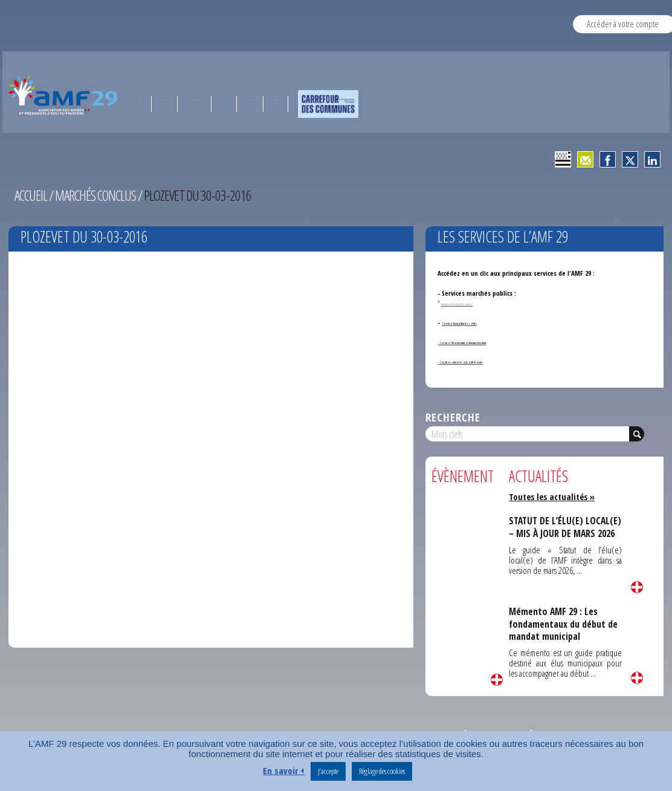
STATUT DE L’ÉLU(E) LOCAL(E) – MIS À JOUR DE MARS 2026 (561, 533)
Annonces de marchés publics (475, 303)
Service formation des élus (480, 322)
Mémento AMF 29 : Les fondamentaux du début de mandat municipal (565, 624)
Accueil (31, 195)
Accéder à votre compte (623, 24)
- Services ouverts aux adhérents (485, 361)
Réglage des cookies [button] (382, 771)
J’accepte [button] (328, 771)
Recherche (453, 417)
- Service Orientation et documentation (494, 341)
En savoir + (284, 770)
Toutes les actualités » (554, 496)
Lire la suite (497, 680)
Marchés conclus (98, 195)
